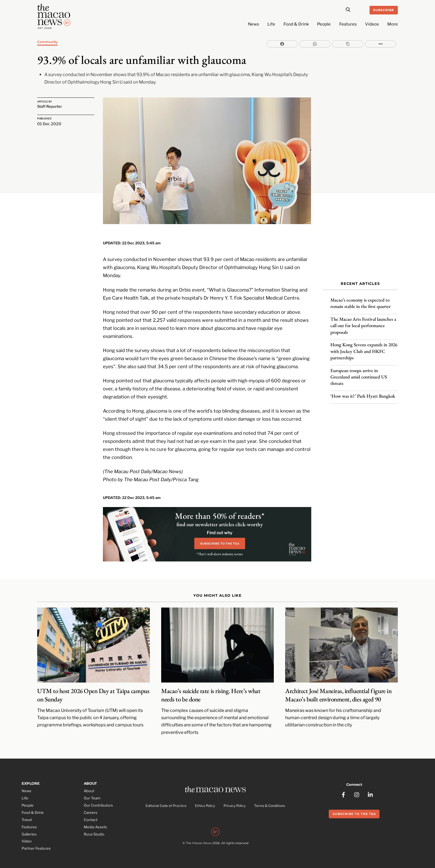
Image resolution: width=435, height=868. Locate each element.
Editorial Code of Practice (166, 797)
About (89, 782)
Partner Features (36, 840)
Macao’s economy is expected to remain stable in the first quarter (361, 300)
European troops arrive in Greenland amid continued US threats (359, 373)
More (393, 24)
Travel (27, 811)
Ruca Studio (94, 825)
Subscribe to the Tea (354, 804)
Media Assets (95, 818)
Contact (91, 811)
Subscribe (384, 10)
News (254, 24)
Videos (372, 24)
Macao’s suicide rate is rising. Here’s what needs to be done (211, 686)
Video (27, 832)
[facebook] (343, 784)
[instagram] (357, 784)
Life (271, 24)
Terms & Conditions (270, 797)
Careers (91, 804)
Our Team (92, 789)
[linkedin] (371, 784)
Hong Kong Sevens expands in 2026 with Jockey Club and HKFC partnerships (364, 348)
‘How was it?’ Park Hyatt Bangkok (363, 393)
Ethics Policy (205, 797)
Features (348, 24)
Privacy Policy (235, 797)
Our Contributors (98, 797)
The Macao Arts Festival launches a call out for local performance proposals (363, 322)
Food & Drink (296, 24)
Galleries (29, 825)
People (324, 24)
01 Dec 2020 (49, 123)
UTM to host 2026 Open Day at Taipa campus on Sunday (93, 686)
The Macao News (199, 836)
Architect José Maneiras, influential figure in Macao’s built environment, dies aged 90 (338, 686)
